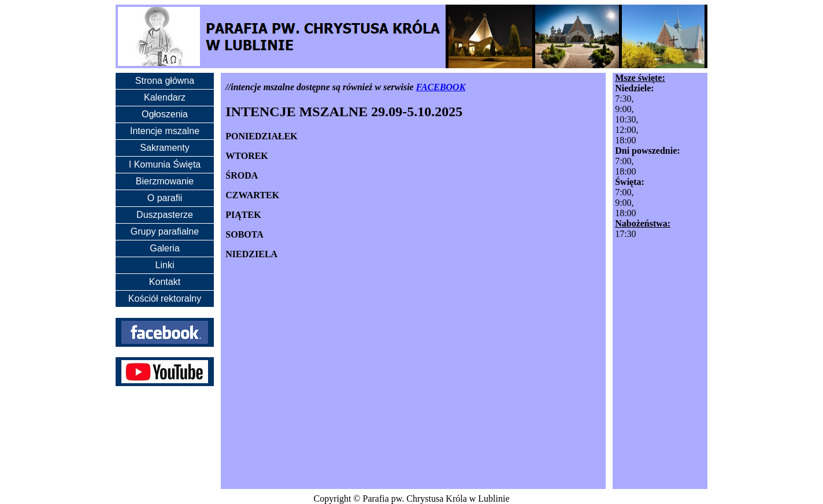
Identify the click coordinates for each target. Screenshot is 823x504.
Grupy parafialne (165, 231)
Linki (165, 265)
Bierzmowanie (165, 181)
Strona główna (165, 81)
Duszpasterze (165, 215)
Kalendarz (165, 97)
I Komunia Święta (165, 164)
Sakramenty (164, 148)
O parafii (165, 198)
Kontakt (165, 282)
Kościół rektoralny (165, 299)
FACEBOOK (441, 87)
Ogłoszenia (165, 114)
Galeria (165, 248)
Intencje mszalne (165, 131)
